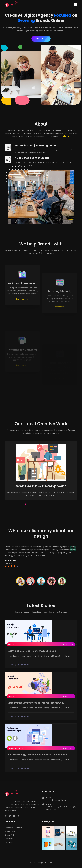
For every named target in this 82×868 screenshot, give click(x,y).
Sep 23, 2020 (68, 644)
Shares (10, 665)
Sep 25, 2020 (68, 748)
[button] (76, 4)
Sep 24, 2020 (68, 696)
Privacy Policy (10, 831)
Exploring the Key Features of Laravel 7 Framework (38, 703)
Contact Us (9, 842)
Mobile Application (16, 748)
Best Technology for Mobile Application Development (39, 755)
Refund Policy (10, 835)
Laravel (12, 696)
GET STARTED (43, 42)
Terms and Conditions (13, 828)
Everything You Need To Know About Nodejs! (34, 651)
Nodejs (12, 644)
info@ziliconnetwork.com (56, 800)
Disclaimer (9, 839)
